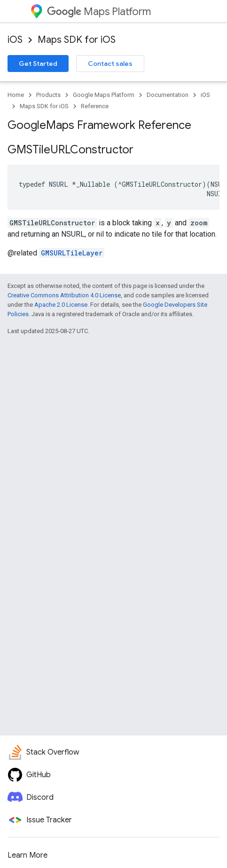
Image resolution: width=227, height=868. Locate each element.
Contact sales (110, 64)
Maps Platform (99, 12)
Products (48, 95)
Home (16, 95)
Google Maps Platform (104, 95)
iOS (15, 40)
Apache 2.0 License (61, 305)
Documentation (168, 95)
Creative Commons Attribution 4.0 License (64, 295)
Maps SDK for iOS (77, 40)
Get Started (38, 64)
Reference (95, 106)
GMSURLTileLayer (72, 253)
